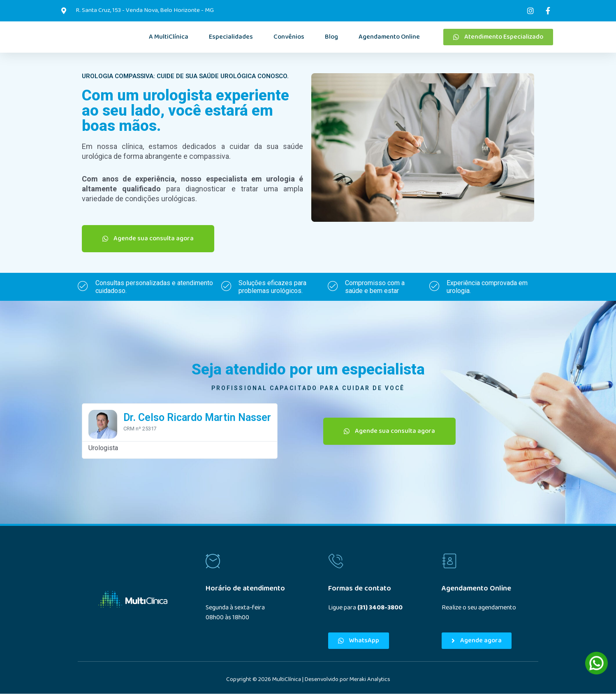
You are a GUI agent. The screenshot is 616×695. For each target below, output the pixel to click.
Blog (331, 38)
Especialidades (231, 38)
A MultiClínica (169, 38)
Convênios (289, 38)
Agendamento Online (389, 38)
